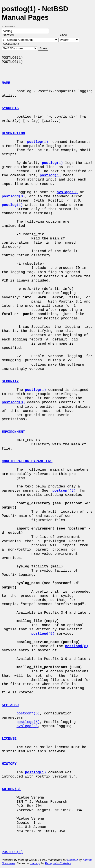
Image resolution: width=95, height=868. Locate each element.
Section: (10, 35)
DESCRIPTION (13, 133)
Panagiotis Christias (58, 863)
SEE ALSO (10, 705)
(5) (64, 491)
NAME (6, 83)
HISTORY (9, 764)
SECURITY (10, 381)
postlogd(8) (28, 722)
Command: (10, 27)
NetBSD (73, 860)
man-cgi (35, 863)
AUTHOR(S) (11, 789)
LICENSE (9, 739)
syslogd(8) (27, 726)
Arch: (66, 35)
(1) (38, 142)
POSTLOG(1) (12, 852)
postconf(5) (28, 714)
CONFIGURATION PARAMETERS (27, 461)
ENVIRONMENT (13, 432)
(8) (67, 192)
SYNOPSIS (10, 108)
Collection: (11, 44)
